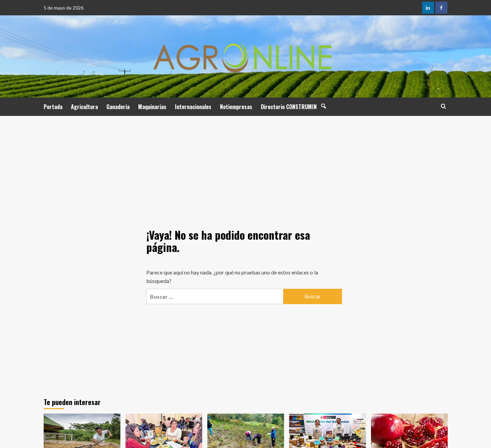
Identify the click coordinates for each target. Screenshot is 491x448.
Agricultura (84, 107)
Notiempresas (236, 107)
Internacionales (193, 107)
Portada (53, 107)
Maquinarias (152, 107)
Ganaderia (118, 107)
